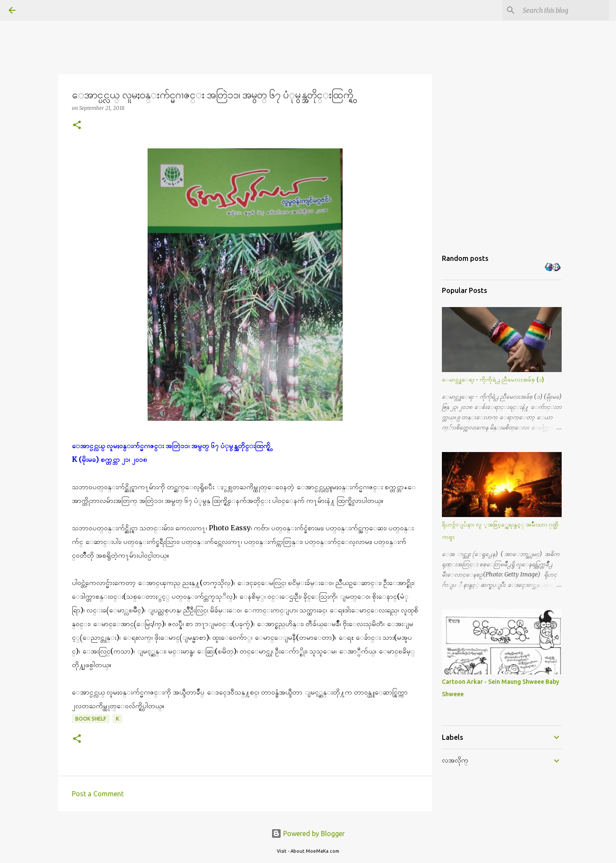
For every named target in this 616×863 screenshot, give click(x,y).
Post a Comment (98, 794)
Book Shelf (91, 719)
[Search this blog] (564, 10)
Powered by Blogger (308, 833)
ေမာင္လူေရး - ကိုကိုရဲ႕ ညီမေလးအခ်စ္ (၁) (493, 379)
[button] (77, 126)
